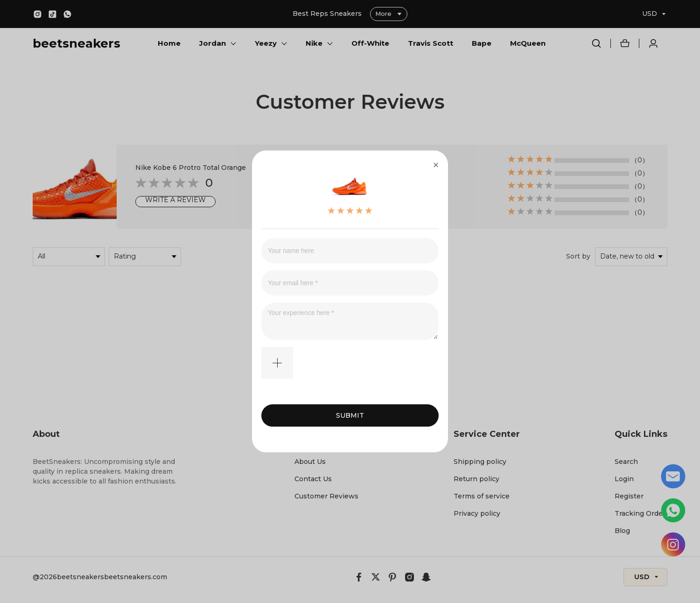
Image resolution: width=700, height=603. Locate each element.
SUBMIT (350, 416)
